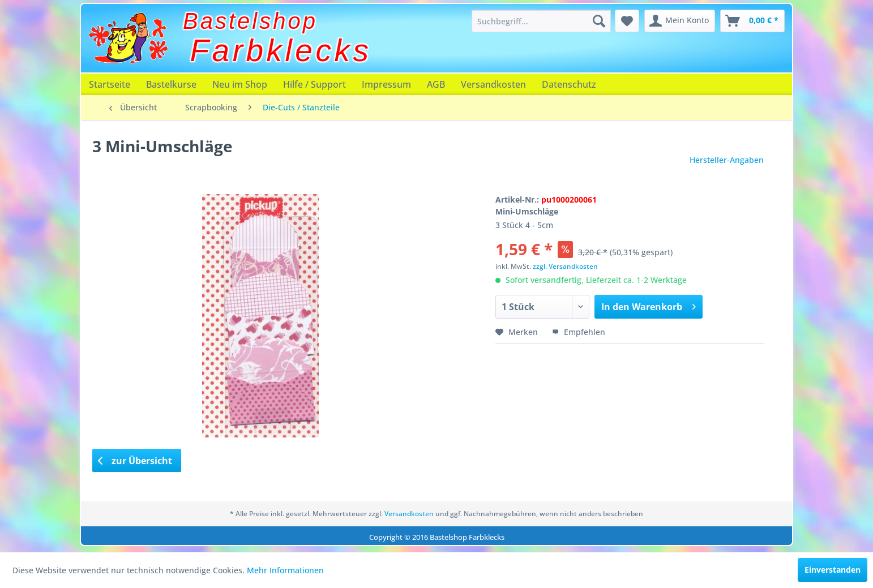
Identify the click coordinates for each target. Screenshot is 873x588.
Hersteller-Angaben (727, 160)
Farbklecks (281, 50)
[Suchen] (599, 21)
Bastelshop (250, 21)
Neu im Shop (240, 84)
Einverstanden (833, 570)
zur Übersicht (135, 461)
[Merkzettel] (627, 21)
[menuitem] (541, 21)
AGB (436, 84)
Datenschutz (569, 84)
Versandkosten (493, 84)
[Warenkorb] (752, 21)
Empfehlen (579, 332)
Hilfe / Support (314, 84)
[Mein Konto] (680, 21)
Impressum (386, 84)
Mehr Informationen (285, 570)
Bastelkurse (171, 84)
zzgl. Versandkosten (565, 266)
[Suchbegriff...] (541, 21)
